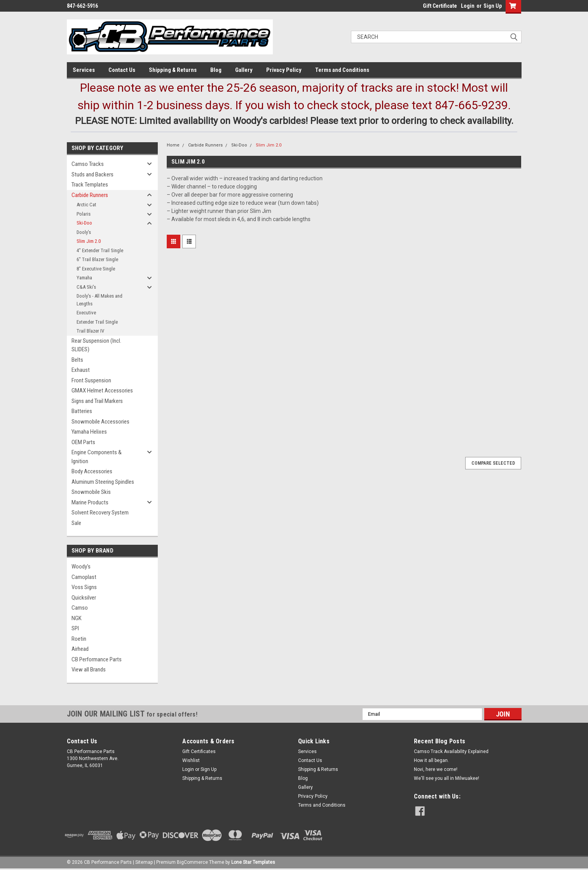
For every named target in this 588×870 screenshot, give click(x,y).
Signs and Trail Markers (97, 401)
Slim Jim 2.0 (89, 241)
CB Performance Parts (97, 659)
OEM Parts (83, 442)
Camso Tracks (88, 164)
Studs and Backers (92, 174)
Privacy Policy (284, 70)
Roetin (79, 639)
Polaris (84, 214)
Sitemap (144, 862)
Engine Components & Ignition (97, 457)
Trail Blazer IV (90, 331)
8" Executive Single (96, 269)
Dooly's (84, 232)
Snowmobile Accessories (100, 422)
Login (468, 6)
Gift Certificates (199, 751)
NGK (77, 618)
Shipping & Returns (173, 70)
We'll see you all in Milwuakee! (447, 778)
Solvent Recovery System (100, 513)
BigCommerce (192, 862)
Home (173, 145)
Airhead (80, 649)
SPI (75, 628)
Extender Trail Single (97, 322)
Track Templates (90, 185)
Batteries (82, 411)
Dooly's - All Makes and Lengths (99, 300)
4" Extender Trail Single (100, 250)
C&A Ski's (86, 287)
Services (84, 70)
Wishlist (191, 760)
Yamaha (84, 278)
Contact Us (122, 70)
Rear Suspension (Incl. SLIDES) (96, 345)
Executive (86, 313)
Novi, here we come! (436, 769)
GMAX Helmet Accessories (102, 391)
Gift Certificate (440, 6)
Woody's (81, 567)
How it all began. (431, 760)
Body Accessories (92, 471)
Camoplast (84, 577)
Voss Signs (84, 587)
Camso (80, 608)
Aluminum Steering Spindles (103, 482)
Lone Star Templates (253, 862)
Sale (76, 523)
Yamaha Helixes (89, 432)
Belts (77, 360)
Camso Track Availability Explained (451, 751)
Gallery (244, 70)
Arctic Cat (86, 205)
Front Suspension (91, 380)
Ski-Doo (84, 223)
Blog (216, 70)
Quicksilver (84, 598)
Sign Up (493, 6)
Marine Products (90, 502)
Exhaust (81, 370)
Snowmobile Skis (91, 492)
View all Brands (89, 669)
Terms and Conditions (342, 70)
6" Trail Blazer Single (97, 259)
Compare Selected (493, 463)
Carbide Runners (90, 195)
